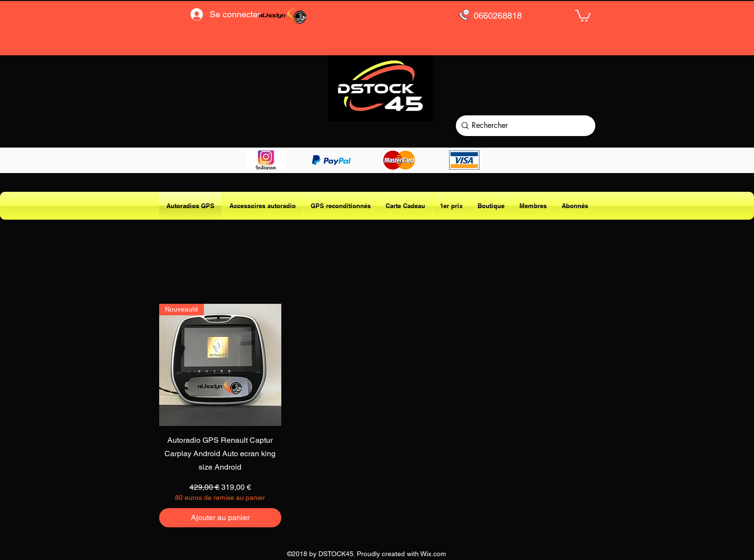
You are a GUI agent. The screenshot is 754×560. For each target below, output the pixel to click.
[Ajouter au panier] (220, 518)
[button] (583, 15)
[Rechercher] (523, 126)
